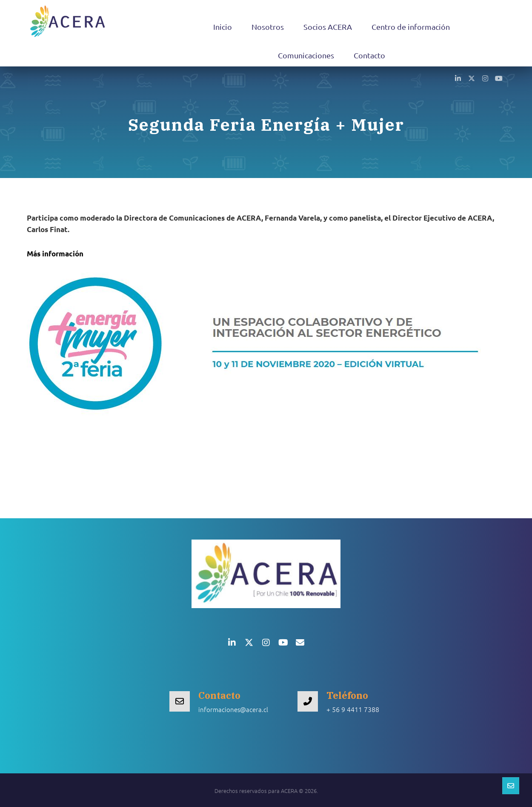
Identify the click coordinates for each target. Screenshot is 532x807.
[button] (458, 78)
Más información (55, 254)
